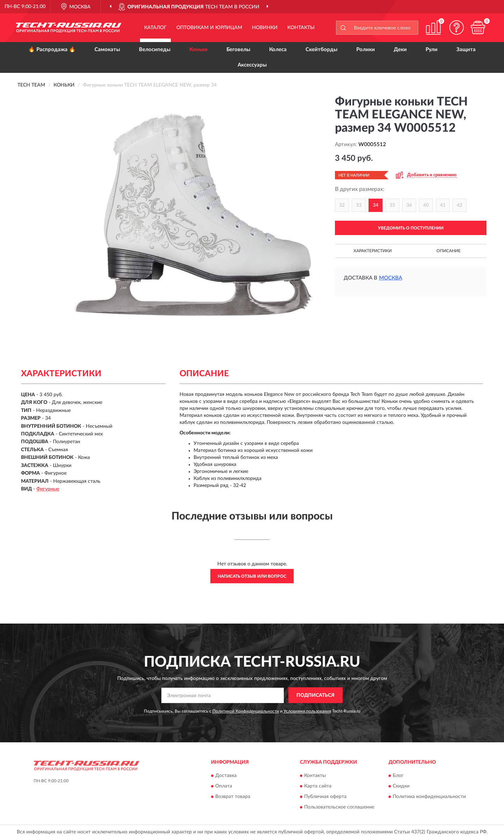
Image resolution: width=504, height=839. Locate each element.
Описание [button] (449, 251)
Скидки (401, 786)
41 (443, 205)
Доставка (226, 776)
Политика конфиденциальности (429, 797)
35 (392, 205)
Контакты (301, 28)
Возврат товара (233, 797)
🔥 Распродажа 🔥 (52, 50)
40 (426, 205)
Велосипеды (155, 50)
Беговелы (238, 50)
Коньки (198, 50)
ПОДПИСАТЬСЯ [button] (316, 695)
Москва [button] (391, 278)
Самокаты (107, 50)
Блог (398, 776)
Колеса (278, 50)
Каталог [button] (155, 28)
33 (359, 205)
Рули (432, 50)
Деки (400, 50)
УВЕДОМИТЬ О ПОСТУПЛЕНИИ (411, 228)
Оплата (224, 786)
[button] (457, 27)
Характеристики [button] (373, 251)
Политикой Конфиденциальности (246, 711)
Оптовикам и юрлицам (209, 28)
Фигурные (48, 489)
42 (460, 205)
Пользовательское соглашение (339, 807)
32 (342, 205)
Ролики (366, 50)
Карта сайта (318, 786)
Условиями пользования (307, 711)
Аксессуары (252, 65)
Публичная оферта (325, 797)
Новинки (265, 28)
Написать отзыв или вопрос (252, 576)
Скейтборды (321, 50)
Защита (466, 50)
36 (409, 205)
